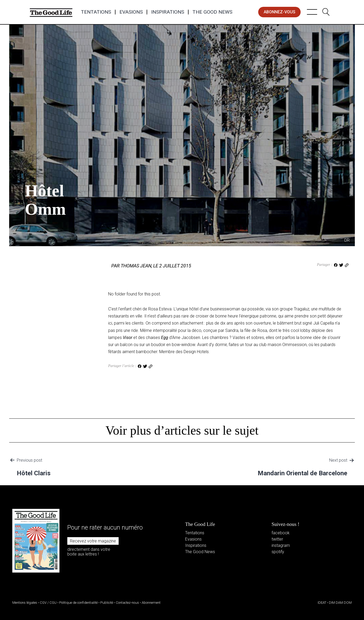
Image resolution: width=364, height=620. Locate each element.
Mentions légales (25, 603)
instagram (281, 545)
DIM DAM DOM (340, 603)
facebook (281, 533)
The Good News (212, 12)
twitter (277, 539)
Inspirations (168, 12)
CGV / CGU (48, 603)
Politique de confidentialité (78, 603)
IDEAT (322, 603)
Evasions (131, 12)
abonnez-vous (280, 12)
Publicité (107, 603)
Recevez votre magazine (93, 541)
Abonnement (151, 603)
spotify (278, 552)
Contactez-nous (127, 603)
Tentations (96, 12)
